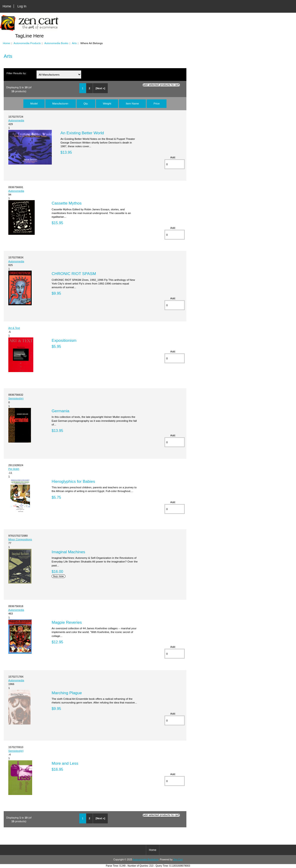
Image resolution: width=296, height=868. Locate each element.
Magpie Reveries (67, 622)
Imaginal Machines (68, 552)
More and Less (65, 763)
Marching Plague (67, 693)
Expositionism (64, 340)
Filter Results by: (16, 73)
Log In (22, 6)
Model (34, 103)
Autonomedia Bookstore (146, 860)
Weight (107, 103)
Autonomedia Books (56, 43)
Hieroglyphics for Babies (73, 481)
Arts (74, 43)
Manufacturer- (61, 103)
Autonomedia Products (27, 43)
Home (7, 6)
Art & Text (14, 328)
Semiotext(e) (16, 398)
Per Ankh (14, 469)
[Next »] (100, 88)
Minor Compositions (20, 539)
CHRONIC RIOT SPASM (74, 274)
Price (157, 103)
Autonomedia (16, 120)
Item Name (132, 103)
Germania (60, 411)
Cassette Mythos (67, 203)
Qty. (86, 103)
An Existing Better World (82, 133)
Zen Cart (178, 860)
